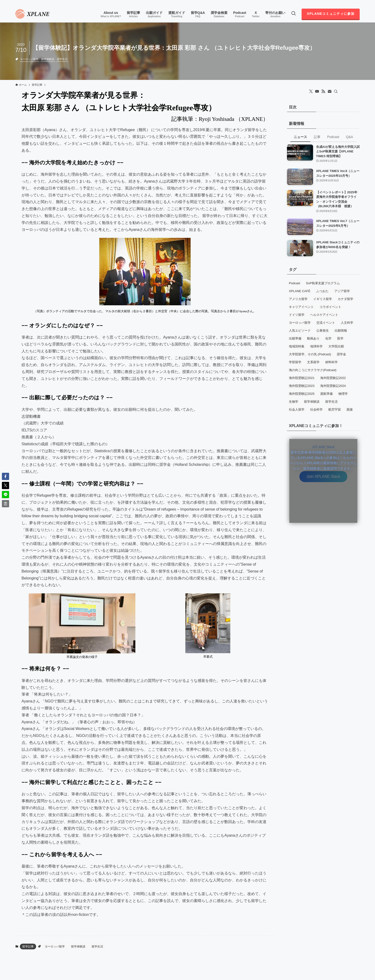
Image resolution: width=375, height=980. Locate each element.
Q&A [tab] (350, 137)
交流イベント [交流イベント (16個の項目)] (326, 323)
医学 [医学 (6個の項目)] (340, 338)
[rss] (350, 3)
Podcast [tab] (333, 137)
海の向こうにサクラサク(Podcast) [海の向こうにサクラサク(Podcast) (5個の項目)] (313, 370)
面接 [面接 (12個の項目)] (350, 409)
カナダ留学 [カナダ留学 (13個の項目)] (345, 299)
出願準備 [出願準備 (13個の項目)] (295, 338)
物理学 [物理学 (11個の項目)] (343, 394)
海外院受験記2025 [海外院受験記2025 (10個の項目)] (302, 394)
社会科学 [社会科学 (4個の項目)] (316, 409)
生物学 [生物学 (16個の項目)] (294, 402)
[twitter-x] (338, 3)
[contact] (357, 3)
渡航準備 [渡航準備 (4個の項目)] (326, 394)
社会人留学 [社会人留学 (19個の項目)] (297, 409)
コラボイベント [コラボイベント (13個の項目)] (330, 307)
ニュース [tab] (300, 137)
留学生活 (62, 59)
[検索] (336, 91)
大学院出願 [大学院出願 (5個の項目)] (336, 346)
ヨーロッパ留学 (29, 59)
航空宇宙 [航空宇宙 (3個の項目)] (335, 409)
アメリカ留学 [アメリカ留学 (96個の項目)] (298, 299)
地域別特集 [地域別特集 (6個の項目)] (297, 346)
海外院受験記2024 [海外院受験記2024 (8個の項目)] (333, 386)
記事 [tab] (317, 137)
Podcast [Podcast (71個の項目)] (295, 283)
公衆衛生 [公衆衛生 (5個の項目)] (323, 331)
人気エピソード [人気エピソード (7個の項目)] (300, 331)
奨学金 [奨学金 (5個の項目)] (341, 354)
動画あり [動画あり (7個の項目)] (313, 338)
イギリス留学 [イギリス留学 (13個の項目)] (323, 299)
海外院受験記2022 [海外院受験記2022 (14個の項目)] (333, 378)
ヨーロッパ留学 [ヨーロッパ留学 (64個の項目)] (300, 323)
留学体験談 (48, 59)
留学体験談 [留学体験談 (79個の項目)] (312, 402)
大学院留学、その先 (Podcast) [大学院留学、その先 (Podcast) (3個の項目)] (310, 354)
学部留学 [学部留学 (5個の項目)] (295, 362)
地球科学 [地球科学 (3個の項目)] (316, 346)
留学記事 (28, 947)
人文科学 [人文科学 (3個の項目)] (347, 323)
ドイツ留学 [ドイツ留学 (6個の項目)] (297, 315)
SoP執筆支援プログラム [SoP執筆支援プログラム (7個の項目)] (323, 283)
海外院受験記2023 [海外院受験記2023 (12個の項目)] (302, 386)
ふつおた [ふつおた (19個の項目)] (322, 291)
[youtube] (344, 3)
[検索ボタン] (293, 14)
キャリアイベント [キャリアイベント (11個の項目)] (301, 307)
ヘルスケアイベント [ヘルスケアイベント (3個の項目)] (324, 315)
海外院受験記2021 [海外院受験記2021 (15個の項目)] (302, 378)
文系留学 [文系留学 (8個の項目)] (313, 362)
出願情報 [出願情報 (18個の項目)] (341, 331)
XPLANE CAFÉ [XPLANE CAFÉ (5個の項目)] (300, 291)
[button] (6, 476)
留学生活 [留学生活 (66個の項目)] (331, 402)
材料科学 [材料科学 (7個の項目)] (331, 362)
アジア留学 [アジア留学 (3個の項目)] (342, 291)
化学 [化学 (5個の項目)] (328, 338)
